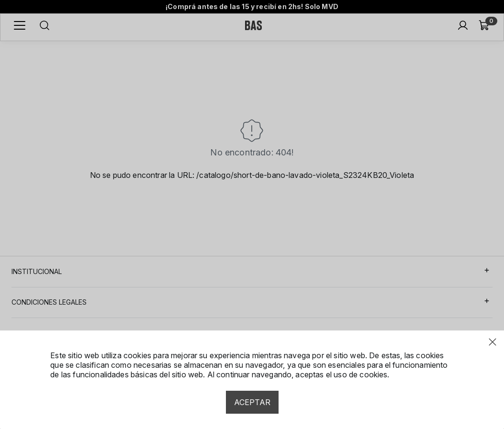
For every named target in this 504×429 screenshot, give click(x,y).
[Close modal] (493, 342)
